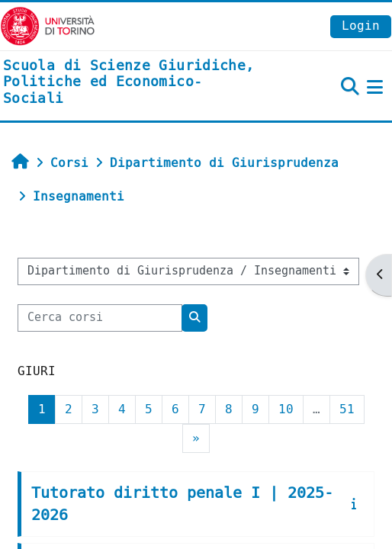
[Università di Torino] (48, 26)
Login (361, 26)
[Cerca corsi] (100, 318)
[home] (131, 83)
